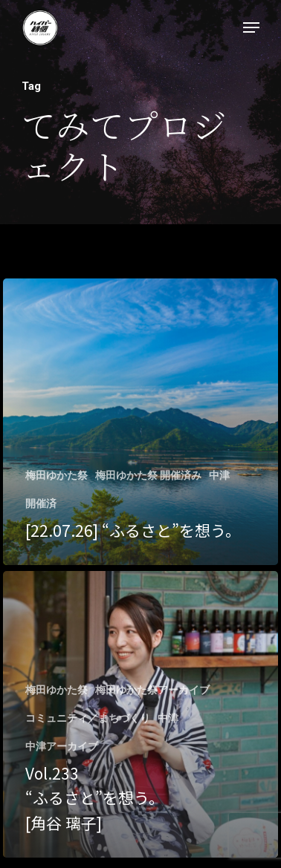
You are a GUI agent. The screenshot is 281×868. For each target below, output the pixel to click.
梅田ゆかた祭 (56, 475)
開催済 (41, 503)
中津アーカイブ (62, 746)
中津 (219, 475)
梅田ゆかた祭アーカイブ (152, 690)
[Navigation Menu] (251, 27)
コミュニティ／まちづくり (88, 718)
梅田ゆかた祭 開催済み (148, 475)
